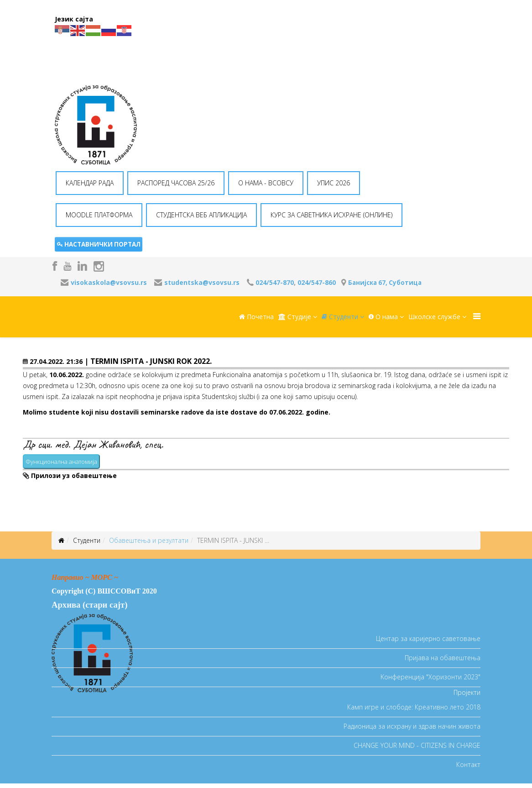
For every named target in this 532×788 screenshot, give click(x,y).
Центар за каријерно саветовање (428, 638)
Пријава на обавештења (443, 658)
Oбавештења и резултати (149, 540)
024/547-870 (275, 282)
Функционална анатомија (61, 462)
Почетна (256, 317)
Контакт (468, 764)
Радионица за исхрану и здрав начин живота (412, 726)
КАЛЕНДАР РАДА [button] (90, 183)
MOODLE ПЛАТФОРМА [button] (99, 215)
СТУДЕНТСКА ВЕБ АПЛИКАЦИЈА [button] (201, 215)
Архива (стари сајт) (89, 605)
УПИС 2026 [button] (334, 183)
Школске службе (434, 317)
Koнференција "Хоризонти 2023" (430, 677)
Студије (295, 317)
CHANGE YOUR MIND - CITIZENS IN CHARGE (417, 745)
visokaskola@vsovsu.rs (109, 282)
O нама (383, 317)
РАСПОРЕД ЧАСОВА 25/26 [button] (176, 183)
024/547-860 (317, 282)
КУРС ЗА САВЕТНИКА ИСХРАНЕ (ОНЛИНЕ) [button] (331, 215)
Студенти (340, 317)
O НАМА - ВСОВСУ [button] (266, 183)
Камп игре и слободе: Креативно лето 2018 (414, 707)
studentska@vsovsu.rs (202, 282)
